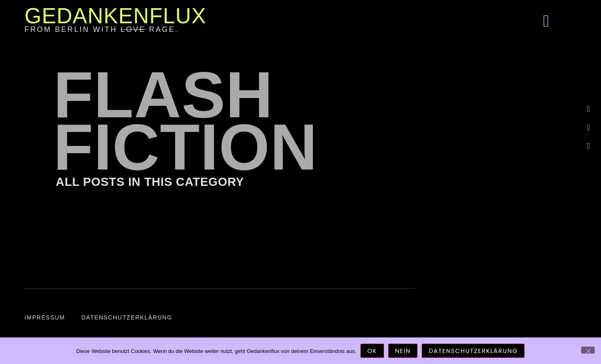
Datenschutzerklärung (127, 317)
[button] (546, 21)
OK (372, 351)
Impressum (45, 317)
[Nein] (588, 350)
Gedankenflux (115, 16)
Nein (403, 351)
